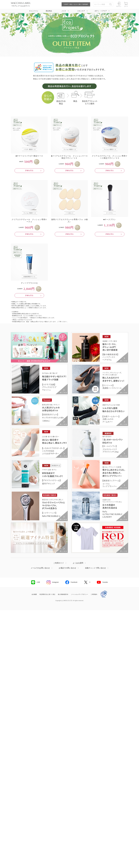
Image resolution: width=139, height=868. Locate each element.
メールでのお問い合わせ (40, 568)
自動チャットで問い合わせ (95, 568)
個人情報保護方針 (63, 594)
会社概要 (34, 594)
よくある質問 (78, 563)
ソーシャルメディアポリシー (79, 594)
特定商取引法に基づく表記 (47, 594)
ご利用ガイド (59, 563)
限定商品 (49, 11)
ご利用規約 (94, 594)
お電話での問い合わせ (67, 568)
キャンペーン (34, 11)
